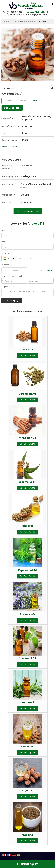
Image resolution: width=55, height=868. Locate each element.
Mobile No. (6, 253)
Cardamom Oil (27, 394)
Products (15, 21)
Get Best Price (12, 108)
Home (6, 21)
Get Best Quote (27, 356)
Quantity (5, 265)
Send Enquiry (28, 864)
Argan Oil (27, 791)
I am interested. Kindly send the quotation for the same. (27, 292)
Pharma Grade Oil (30, 21)
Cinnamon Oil (27, 438)
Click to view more (9, 147)
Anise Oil (28, 350)
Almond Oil (28, 747)
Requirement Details (10, 287)
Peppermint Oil (27, 570)
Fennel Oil (28, 526)
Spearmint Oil (27, 658)
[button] (40, 12)
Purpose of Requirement (12, 276)
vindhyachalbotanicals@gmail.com (28, 15)
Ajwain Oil (28, 835)
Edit (35, 101)
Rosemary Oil (27, 614)
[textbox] (22, 101)
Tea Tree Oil (27, 702)
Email (4, 242)
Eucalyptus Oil (27, 482)
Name (4, 230)
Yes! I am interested (28, 211)
